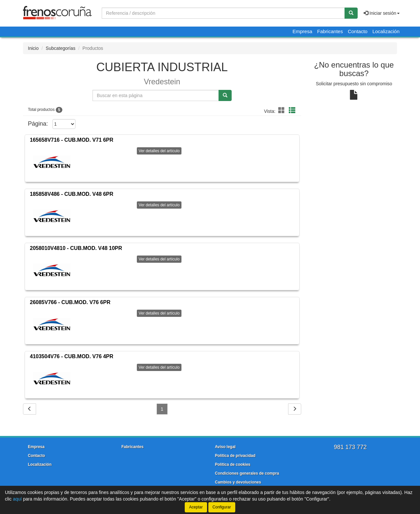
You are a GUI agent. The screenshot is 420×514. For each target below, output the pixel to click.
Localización (386, 31)
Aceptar (196, 507)
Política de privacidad (235, 456)
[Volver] (30, 409)
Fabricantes (330, 31)
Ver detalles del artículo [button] (159, 151)
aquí (17, 499)
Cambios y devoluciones (238, 482)
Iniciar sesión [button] (382, 13)
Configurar (222, 507)
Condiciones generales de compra (247, 473)
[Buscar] (351, 13)
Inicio (33, 48)
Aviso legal (225, 447)
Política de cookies (233, 464)
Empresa (302, 31)
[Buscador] (223, 13)
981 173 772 (350, 447)
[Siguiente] (295, 409)
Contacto (358, 31)
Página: (38, 124)
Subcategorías (60, 48)
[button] (283, 111)
